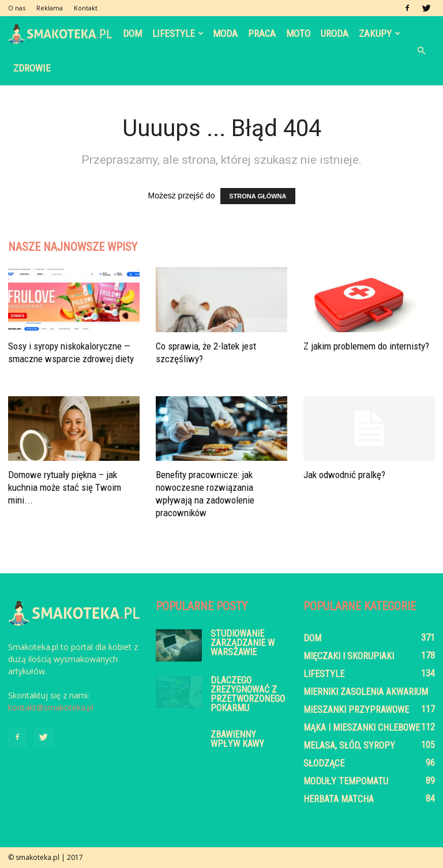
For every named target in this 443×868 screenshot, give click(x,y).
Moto (298, 33)
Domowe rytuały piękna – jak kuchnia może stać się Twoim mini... (65, 487)
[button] (421, 51)
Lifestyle (178, 33)
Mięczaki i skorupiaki (349, 656)
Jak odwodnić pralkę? (344, 475)
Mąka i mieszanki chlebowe (362, 728)
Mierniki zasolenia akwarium (366, 692)
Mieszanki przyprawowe (356, 710)
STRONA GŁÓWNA (258, 196)
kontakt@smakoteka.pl (51, 707)
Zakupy (380, 33)
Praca (262, 33)
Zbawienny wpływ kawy (237, 739)
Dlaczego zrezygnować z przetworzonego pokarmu (248, 694)
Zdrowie (32, 68)
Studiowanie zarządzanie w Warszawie (243, 643)
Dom (132, 33)
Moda (225, 33)
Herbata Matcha (339, 799)
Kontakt (86, 8)
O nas (17, 8)
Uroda (335, 33)
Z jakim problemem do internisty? (366, 346)
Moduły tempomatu (346, 781)
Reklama (50, 8)
